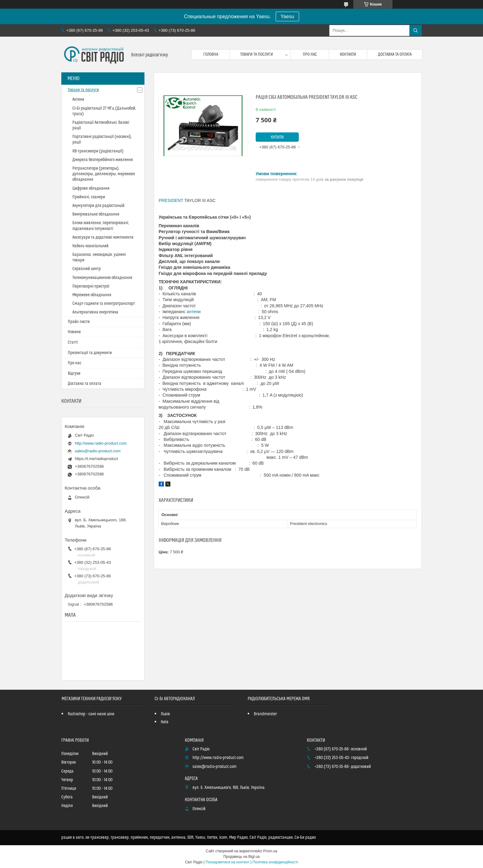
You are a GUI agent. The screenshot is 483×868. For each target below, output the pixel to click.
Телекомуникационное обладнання (102, 278)
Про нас (310, 55)
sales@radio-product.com (98, 451)
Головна (211, 55)
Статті (73, 342)
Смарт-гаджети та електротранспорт (104, 304)
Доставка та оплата (395, 55)
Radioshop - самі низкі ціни (91, 714)
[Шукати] (416, 30)
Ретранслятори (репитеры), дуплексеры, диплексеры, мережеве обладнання (104, 174)
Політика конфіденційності (275, 862)
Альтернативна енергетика (95, 312)
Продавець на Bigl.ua (241, 857)
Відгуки (74, 373)
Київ (165, 722)
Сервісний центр (87, 269)
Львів (165, 714)
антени (194, 312)
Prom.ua (270, 851)
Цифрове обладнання (91, 188)
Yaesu (287, 16)
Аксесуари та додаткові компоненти (103, 237)
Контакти (348, 55)
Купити (277, 137)
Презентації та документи (90, 353)
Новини (74, 332)
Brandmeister (265, 714)
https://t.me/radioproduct (96, 459)
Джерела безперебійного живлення (103, 160)
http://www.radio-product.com (101, 443)
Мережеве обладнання (92, 295)
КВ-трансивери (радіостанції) (98, 151)
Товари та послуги (257, 55)
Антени (78, 99)
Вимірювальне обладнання (96, 214)
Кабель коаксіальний (90, 246)
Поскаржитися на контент (228, 862)
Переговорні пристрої (91, 286)
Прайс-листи (79, 322)
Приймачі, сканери (89, 197)
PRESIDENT (171, 200)
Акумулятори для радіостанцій (98, 206)
